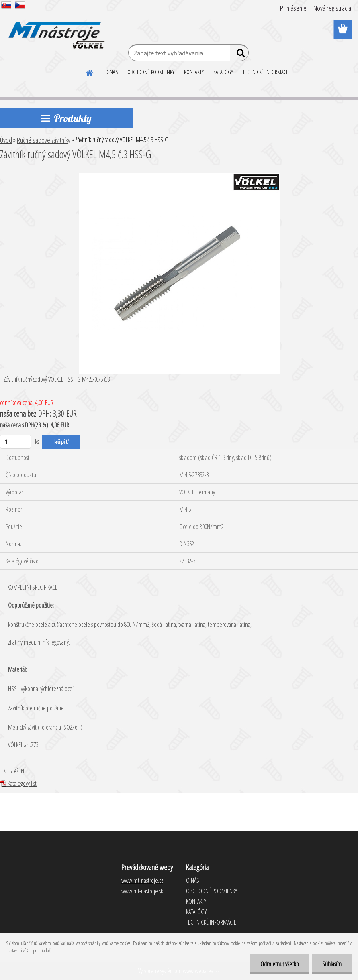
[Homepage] (90, 72)
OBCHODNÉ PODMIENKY (151, 72)
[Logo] (55, 30)
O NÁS (111, 72)
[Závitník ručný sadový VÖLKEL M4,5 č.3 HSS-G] (179, 176)
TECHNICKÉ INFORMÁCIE (266, 72)
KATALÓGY (223, 72)
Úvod (6, 140)
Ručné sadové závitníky (44, 140)
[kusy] (15, 442)
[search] (239, 55)
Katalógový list (18, 783)
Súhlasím (332, 964)
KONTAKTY (194, 72)
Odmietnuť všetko (280, 964)
